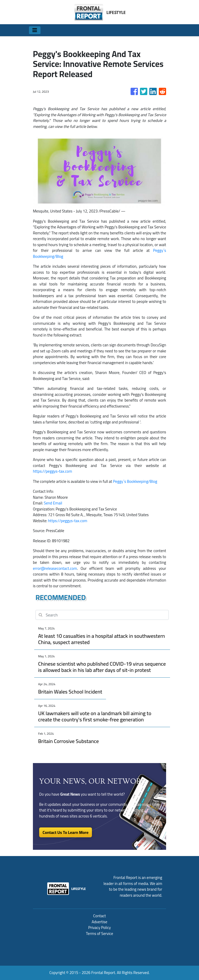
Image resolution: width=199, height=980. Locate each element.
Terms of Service (99, 934)
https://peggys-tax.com (52, 471)
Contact (100, 916)
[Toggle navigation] (35, 30)
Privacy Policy (99, 928)
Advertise (99, 922)
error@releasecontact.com (55, 568)
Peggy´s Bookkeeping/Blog (135, 481)
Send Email (53, 503)
